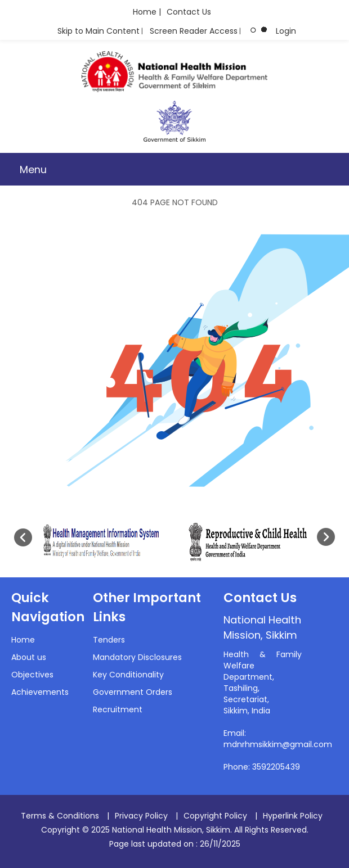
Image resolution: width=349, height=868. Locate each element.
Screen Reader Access (194, 31)
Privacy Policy (141, 816)
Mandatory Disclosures (137, 657)
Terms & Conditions (60, 816)
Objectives (32, 675)
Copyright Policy (215, 816)
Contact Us (189, 12)
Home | (147, 12)
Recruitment (118, 709)
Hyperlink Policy (293, 816)
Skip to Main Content (99, 31)
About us (29, 657)
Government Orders (133, 692)
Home (23, 640)
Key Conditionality (128, 675)
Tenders (109, 640)
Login (286, 31)
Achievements (40, 692)
